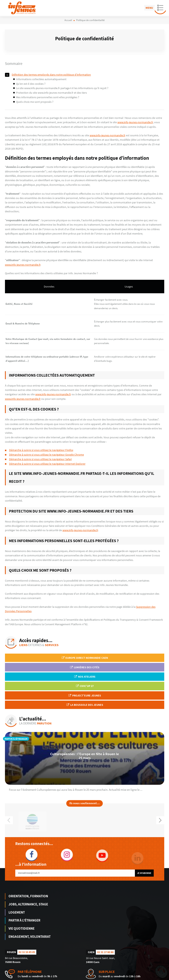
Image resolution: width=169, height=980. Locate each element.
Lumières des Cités (84, 667)
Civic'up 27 (85, 686)
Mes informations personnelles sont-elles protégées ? (48, 97)
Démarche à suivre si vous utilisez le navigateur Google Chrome (47, 455)
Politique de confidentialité (151, 977)
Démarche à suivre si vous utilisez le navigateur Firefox (41, 450)
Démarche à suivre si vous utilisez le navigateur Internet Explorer (47, 464)
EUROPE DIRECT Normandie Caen (85, 658)
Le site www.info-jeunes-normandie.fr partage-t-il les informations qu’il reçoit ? (62, 88)
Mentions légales (126, 977)
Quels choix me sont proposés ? (35, 102)
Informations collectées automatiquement (41, 79)
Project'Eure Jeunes (84, 695)
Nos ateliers (85, 677)
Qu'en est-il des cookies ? (31, 84)
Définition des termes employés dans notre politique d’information (51, 75)
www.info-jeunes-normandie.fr (135, 122)
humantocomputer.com (60, 977)
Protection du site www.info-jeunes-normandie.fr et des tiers (51, 93)
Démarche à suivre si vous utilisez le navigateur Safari (40, 459)
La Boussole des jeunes (85, 705)
